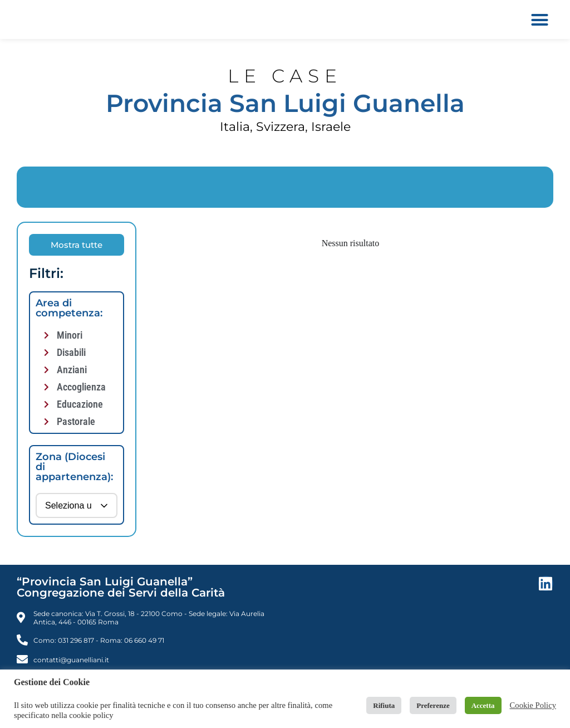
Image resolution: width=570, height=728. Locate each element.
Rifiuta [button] (384, 705)
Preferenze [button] (433, 705)
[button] (540, 19)
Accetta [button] (483, 705)
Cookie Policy (533, 705)
